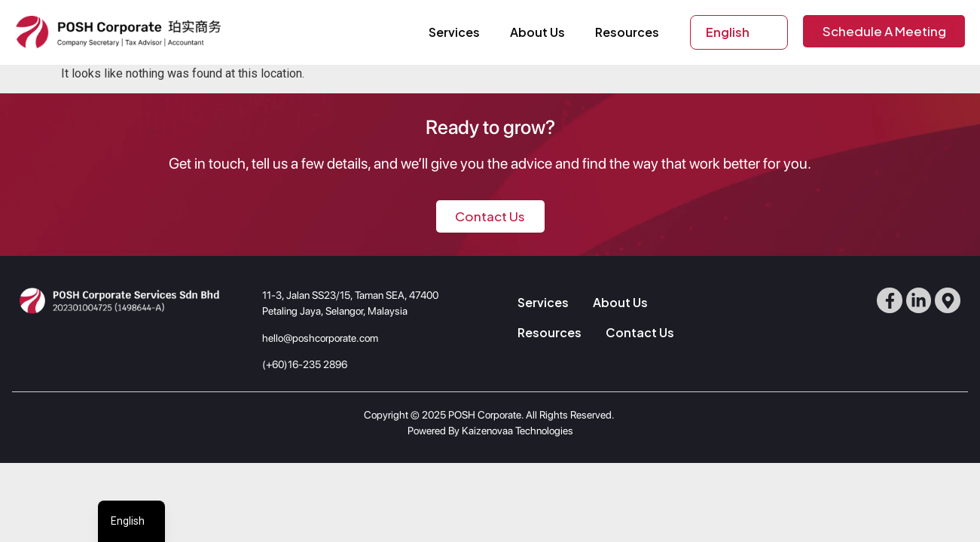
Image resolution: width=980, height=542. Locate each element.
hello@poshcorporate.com (320, 338)
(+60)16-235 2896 (305, 364)
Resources (627, 32)
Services (454, 32)
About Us (537, 32)
